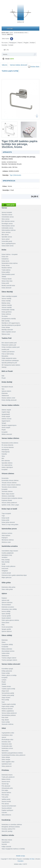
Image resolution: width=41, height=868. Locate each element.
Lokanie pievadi (6, 573)
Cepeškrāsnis (6, 842)
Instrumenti (5, 569)
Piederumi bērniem (7, 709)
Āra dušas (5, 316)
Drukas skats (34, 67)
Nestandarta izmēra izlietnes (10, 443)
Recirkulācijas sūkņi (7, 740)
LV (5, 50)
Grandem (20, 861)
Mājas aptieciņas (7, 577)
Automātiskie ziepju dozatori (10, 551)
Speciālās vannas (7, 237)
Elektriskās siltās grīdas (8, 587)
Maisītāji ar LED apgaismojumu (11, 323)
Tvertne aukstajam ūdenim (9, 660)
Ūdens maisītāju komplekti (9, 296)
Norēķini (32, 43)
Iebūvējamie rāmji (7, 555)
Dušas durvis (5, 261)
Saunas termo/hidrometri (9, 806)
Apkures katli (5, 600)
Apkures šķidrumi (7, 631)
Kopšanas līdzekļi (7, 500)
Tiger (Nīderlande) (15, 175)
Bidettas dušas (6, 303)
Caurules (4, 813)
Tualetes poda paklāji (8, 695)
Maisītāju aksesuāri (7, 330)
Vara (3, 389)
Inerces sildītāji (6, 611)
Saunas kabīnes (6, 793)
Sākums (5, 65)
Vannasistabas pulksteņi (9, 715)
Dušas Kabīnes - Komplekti (10, 254)
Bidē (3, 376)
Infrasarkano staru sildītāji (9, 609)
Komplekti (5, 432)
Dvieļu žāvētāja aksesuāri (9, 400)
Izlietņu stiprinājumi (7, 467)
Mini (3, 458)
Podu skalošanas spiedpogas (10, 361)
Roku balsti (5, 718)
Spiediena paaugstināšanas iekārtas (12, 753)
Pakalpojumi (13, 43)
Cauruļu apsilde (6, 616)
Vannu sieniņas (6, 232)
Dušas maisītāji (6, 301)
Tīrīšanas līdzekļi (7, 279)
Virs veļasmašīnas (7, 465)
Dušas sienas (6, 265)
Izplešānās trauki (7, 764)
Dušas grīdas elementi (8, 522)
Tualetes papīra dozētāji (9, 704)
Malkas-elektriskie (7, 649)
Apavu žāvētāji (6, 614)
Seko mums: (8, 39)
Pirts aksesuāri (6, 786)
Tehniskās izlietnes (7, 491)
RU (8, 50)
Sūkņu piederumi (7, 766)
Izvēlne (10, 29)
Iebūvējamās (5, 450)
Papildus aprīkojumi (7, 810)
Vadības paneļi (6, 799)
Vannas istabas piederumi (9, 713)
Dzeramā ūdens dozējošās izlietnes (12, 498)
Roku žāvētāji (6, 560)
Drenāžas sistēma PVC (8, 829)
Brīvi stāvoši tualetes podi (9, 343)
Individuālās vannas (7, 228)
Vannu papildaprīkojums (9, 244)
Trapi (3, 516)
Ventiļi (3, 564)
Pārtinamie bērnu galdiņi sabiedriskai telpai (14, 575)
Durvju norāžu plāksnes (8, 566)
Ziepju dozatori (6, 698)
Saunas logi (5, 784)
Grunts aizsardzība (7, 627)
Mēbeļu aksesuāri (7, 434)
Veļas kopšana (6, 535)
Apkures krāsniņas (7, 603)
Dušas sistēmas (6, 314)
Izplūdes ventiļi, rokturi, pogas (10, 505)
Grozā (8, 59)
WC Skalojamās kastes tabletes (11, 365)
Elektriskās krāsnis (7, 775)
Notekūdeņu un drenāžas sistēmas (12, 825)
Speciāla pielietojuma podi (9, 363)
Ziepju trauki (5, 691)
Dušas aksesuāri (7, 288)
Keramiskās (5, 478)
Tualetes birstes (6, 687)
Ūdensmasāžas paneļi (8, 274)
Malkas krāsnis (6, 779)
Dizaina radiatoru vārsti (8, 398)
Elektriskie (5, 393)
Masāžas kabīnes (7, 268)
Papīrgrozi (5, 538)
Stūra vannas (6, 219)
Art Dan (32, 859)
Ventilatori (5, 557)
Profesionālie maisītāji (8, 310)
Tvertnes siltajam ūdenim (9, 658)
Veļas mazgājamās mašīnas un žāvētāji (13, 849)
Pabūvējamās (6, 452)
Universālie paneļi (7, 241)
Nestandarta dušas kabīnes (10, 263)
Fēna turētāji (5, 700)
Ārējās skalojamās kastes (9, 358)
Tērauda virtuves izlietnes (9, 483)
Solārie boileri (6, 653)
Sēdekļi (4, 277)
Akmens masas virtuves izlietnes (11, 485)
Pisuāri (4, 378)
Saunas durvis (6, 782)
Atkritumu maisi (6, 542)
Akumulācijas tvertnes (8, 651)
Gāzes (4, 642)
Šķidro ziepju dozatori (8, 494)
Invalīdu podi (5, 349)
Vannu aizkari (6, 239)
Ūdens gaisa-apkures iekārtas (10, 620)
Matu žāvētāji (6, 562)
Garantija (4, 45)
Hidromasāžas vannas (8, 226)
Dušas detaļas (6, 327)
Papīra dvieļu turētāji (8, 706)
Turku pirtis (5, 797)
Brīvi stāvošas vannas (8, 221)
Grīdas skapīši (6, 417)
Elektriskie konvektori (8, 607)
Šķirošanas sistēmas (8, 540)
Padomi (20, 43)
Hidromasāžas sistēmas (9, 230)
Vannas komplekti (7, 212)
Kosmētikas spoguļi (7, 669)
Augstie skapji (6, 412)
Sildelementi (5, 396)
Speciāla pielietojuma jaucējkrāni (11, 325)
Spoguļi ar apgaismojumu (9, 425)
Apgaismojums (6, 421)
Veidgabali (5, 571)
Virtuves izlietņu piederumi (9, 503)
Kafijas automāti (6, 847)
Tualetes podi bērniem (8, 352)
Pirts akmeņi (5, 804)
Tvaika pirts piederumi (8, 777)
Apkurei (4, 737)
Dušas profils (5, 520)
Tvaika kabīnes (6, 270)
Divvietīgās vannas (7, 224)
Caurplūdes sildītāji (7, 645)
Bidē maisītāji (6, 321)
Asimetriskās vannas (8, 217)
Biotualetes (5, 356)
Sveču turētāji (6, 722)
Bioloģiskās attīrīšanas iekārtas (11, 827)
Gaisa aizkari (5, 623)
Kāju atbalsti (5, 720)
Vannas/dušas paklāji (8, 693)
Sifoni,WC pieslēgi (7, 831)
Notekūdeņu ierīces (7, 748)
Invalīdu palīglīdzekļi (8, 553)
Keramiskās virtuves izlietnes (10, 480)
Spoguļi (4, 423)
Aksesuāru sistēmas (7, 724)
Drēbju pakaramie (7, 671)
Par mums (5, 43)
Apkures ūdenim (6, 391)
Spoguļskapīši (6, 414)
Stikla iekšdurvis (6, 815)
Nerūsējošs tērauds (7, 387)
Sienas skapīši (6, 428)
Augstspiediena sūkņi (8, 733)
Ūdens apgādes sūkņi (8, 762)
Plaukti (4, 430)
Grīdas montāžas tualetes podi (11, 347)
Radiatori (4, 598)
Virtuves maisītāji (7, 307)
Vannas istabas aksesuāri (19, 65)
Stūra (3, 456)
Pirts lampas (5, 795)
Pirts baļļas (5, 790)
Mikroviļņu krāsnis (7, 840)
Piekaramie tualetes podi (9, 345)
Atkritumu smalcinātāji (8, 496)
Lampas (4, 680)
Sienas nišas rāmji (7, 281)
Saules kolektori (6, 618)
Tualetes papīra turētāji (10, 71)
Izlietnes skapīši (6, 410)
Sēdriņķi (4, 367)
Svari (3, 702)
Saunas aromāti (6, 802)
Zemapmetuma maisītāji (9, 319)
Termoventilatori (6, 605)
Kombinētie (5, 647)
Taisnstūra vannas (7, 215)
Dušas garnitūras (7, 312)
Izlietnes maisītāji (7, 305)
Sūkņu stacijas (6, 760)
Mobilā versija (20, 856)
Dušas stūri (5, 257)
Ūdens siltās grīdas (7, 589)
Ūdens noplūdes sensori (9, 332)
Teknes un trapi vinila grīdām (10, 525)
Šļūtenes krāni (6, 334)
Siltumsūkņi (5, 751)
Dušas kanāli (5, 518)
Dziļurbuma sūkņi (7, 744)
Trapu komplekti (6, 514)
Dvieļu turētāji (6, 673)
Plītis (3, 625)
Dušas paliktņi (6, 272)
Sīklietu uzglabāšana (8, 711)
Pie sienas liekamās (7, 445)
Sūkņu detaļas (6, 757)
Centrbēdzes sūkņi (7, 735)
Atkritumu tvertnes (7, 533)
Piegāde (26, 43)
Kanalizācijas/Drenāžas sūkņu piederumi (13, 755)
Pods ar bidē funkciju (8, 354)
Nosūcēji (4, 844)
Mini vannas (5, 235)
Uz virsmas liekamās (8, 447)
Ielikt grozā (9, 205)
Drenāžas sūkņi (6, 742)
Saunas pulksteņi (7, 808)
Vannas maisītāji (6, 299)
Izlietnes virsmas (7, 419)
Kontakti (11, 45)
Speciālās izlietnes (7, 463)
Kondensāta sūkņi (7, 746)
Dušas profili (5, 283)
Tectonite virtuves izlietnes (9, 487)
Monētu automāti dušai (8, 286)
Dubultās (4, 454)
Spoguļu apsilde (6, 629)
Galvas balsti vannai (7, 246)
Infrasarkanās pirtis (7, 788)
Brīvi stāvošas (6, 461)
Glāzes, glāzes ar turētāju (9, 675)
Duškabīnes (5, 259)
